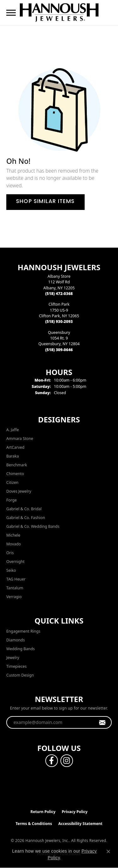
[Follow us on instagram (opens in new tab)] (67, 761)
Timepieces (17, 666)
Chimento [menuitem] (15, 474)
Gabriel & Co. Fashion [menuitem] (26, 518)
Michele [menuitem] (13, 535)
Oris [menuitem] (10, 553)
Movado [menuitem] (14, 544)
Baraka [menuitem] (13, 456)
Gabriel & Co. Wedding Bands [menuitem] (33, 526)
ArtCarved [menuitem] (15, 447)
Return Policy (43, 812)
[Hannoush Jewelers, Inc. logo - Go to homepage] (59, 12)
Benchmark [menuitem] (17, 465)
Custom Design (20, 675)
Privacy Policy (75, 812)
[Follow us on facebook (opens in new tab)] (52, 761)
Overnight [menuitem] (15, 562)
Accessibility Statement (80, 824)
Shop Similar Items (45, 202)
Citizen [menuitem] (12, 482)
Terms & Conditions (34, 824)
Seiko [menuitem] (11, 570)
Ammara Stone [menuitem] (20, 439)
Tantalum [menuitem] (15, 588)
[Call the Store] (59, 294)
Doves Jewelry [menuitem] (19, 491)
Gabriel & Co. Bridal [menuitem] (24, 509)
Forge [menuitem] (11, 500)
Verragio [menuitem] (14, 597)
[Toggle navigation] (11, 13)
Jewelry (13, 658)
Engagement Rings (23, 631)
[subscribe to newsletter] (102, 722)
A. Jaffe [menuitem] (13, 430)
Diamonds (16, 640)
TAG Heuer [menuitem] (16, 579)
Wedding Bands (20, 649)
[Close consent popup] (108, 851)
